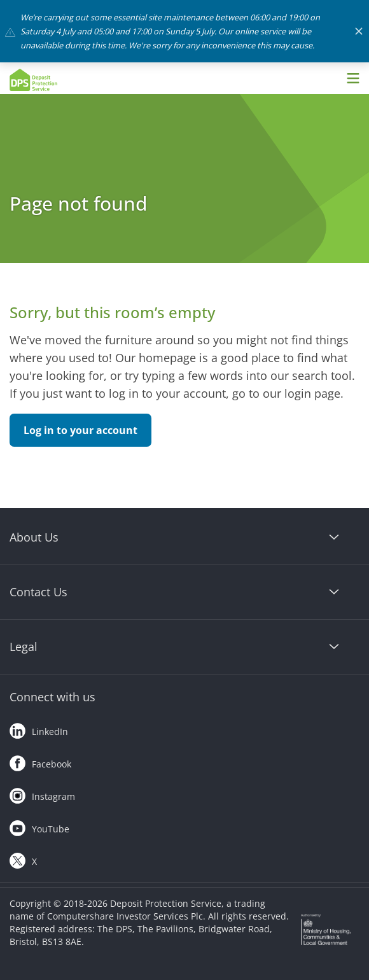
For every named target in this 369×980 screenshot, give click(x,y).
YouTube (39, 826)
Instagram (42, 794)
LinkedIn (39, 729)
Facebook (40, 761)
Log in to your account (80, 430)
